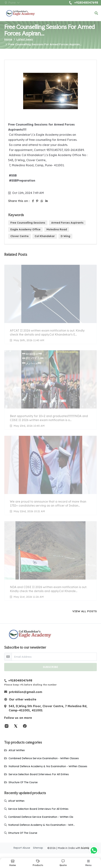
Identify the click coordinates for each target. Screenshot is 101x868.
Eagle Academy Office (25, 229)
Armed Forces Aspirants (67, 223)
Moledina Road (57, 229)
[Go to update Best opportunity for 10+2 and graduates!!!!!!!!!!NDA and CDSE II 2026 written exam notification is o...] (50, 388)
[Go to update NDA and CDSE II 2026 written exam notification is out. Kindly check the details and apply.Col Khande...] (50, 559)
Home (8, 39)
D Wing (65, 236)
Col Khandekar (45, 236)
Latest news (25, 39)
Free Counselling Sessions (28, 223)
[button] (96, 13)
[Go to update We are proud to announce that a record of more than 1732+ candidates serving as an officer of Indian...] (50, 473)
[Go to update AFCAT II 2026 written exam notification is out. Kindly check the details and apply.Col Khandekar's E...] (50, 302)
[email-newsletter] (54, 657)
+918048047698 (84, 3)
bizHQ (85, 848)
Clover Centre (20, 236)
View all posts (85, 611)
